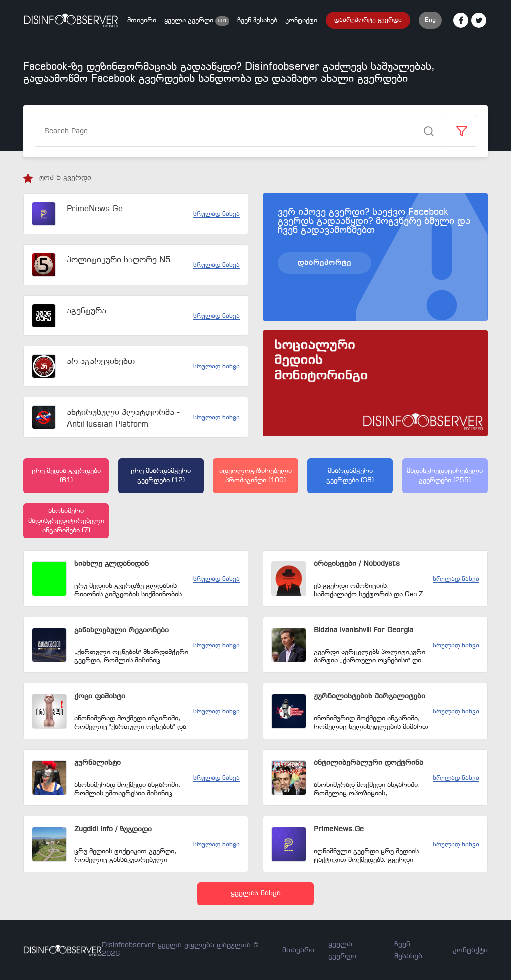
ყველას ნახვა (256, 893)
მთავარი (142, 21)
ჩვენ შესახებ (257, 21)
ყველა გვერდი (190, 21)
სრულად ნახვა (216, 214)
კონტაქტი (301, 21)
